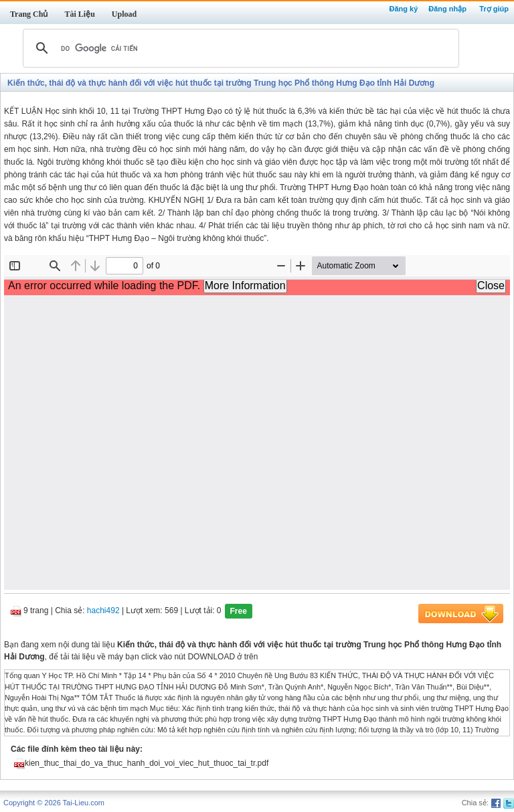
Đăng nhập (447, 9)
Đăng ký (403, 9)
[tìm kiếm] (239, 48)
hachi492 (103, 611)
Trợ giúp (494, 9)
